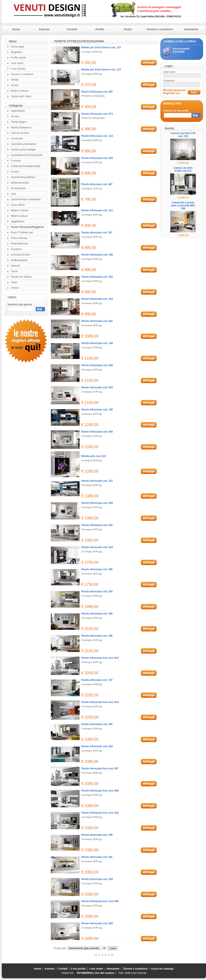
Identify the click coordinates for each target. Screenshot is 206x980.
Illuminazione (18, 188)
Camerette (17, 139)
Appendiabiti (18, 111)
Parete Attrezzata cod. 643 (97, 387)
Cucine (15, 172)
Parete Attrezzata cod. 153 (97, 299)
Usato (14, 282)
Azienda (44, 29)
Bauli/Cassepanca (21, 127)
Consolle (16, 161)
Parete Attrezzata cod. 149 (97, 343)
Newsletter (192, 29)
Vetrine (15, 288)
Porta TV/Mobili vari (22, 233)
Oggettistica (18, 221)
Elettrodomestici (20, 183)
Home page (17, 47)
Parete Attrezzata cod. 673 (97, 114)
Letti (13, 194)
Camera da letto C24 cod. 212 (183, 135)
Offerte (15, 80)
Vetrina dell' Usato (21, 96)
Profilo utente (18, 58)
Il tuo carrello (18, 69)
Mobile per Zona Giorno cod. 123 (101, 70)
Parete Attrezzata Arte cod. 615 (100, 813)
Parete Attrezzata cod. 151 (97, 481)
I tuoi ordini (17, 63)
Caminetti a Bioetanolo (24, 144)
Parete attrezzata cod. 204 (97, 525)
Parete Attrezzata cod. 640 (97, 432)
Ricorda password (174, 90)
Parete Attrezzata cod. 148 (97, 255)
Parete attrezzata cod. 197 (97, 680)
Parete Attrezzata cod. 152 (97, 277)
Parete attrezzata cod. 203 (97, 591)
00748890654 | (86, 973)
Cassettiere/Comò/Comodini (27, 155)
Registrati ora (171, 93)
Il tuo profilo (78, 969)
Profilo (100, 29)
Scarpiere (16, 249)
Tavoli (14, 271)
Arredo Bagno (19, 122)
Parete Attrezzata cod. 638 (97, 923)
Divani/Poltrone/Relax (23, 177)
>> (112, 955)
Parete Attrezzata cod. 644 (97, 158)
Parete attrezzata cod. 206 (97, 636)
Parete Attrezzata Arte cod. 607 (100, 769)
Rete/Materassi (19, 244)
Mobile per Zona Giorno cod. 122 (101, 47)
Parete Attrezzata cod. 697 (97, 92)
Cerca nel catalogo (162, 969)
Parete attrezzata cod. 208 (97, 569)
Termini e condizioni (160, 29)
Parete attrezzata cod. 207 (97, 233)
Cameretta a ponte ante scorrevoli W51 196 (183, 206)
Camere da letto (20, 133)
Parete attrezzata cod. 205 (97, 724)
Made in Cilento (20, 91)
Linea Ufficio (18, 205)
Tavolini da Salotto (21, 277)
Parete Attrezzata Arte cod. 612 (100, 658)
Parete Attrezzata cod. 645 (97, 503)
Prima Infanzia (19, 238)
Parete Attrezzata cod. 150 (97, 410)
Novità (14, 85)
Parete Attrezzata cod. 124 (97, 136)
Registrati (16, 52)
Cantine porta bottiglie (23, 150)
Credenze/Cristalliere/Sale (26, 166)
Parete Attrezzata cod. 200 (97, 879)
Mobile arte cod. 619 (94, 456)
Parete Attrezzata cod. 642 (97, 365)
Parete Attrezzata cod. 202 (97, 746)
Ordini (128, 29)
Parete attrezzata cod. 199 (97, 835)
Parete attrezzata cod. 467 (97, 184)
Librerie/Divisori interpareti (26, 199)
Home (16, 29)
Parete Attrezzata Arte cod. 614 (100, 702)
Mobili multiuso (19, 216)
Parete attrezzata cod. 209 (97, 614)
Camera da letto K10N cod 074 (183, 169)
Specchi (15, 266)
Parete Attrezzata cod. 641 (97, 321)
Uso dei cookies (104, 973)
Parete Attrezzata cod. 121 (97, 210)
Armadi (15, 116)
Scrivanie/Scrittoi (20, 255)
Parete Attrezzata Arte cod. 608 (100, 791)
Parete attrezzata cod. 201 (97, 857)
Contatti (72, 29)
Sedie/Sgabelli (19, 260)
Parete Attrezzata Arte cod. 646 (100, 901)
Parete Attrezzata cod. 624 (97, 547)
